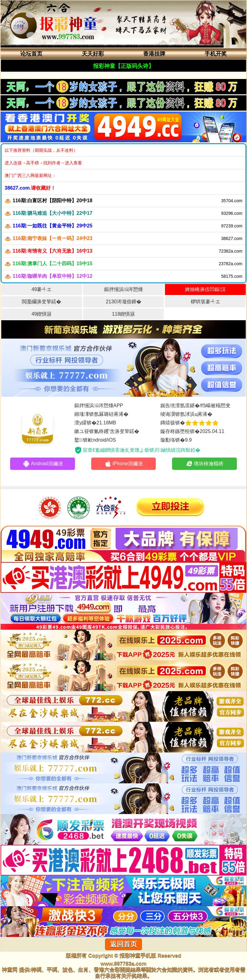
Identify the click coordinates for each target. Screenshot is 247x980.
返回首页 (123, 944)
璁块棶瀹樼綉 (204, 464)
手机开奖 (216, 54)
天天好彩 (93, 54)
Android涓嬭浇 (43, 464)
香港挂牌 (154, 54)
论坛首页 (31, 54)
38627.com (17, 188)
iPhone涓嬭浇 (124, 464)
